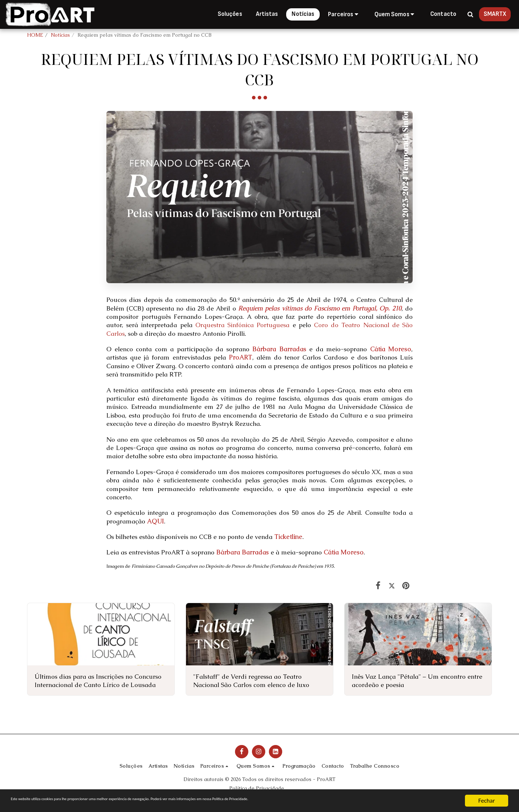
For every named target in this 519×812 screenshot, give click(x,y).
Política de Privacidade (257, 788)
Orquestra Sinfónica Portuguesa (242, 325)
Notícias (60, 35)
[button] (344, 14)
